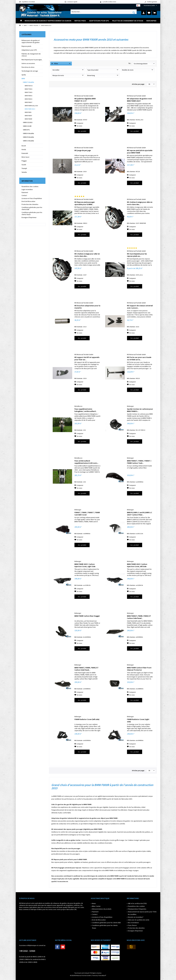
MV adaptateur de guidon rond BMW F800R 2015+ (139, 100)
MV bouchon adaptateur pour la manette (87, 307)
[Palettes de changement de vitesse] (128, 21)
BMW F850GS (28, 99)
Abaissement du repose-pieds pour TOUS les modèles (142, 913)
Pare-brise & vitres (28, 67)
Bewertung (91, 75)
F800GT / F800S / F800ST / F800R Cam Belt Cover (87, 514)
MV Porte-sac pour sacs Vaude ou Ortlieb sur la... (139, 358)
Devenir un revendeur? (136, 917)
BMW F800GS (28, 96)
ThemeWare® (102, 975)
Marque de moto (58, 75)
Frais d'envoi (132, 925)
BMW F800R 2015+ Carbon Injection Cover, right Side (85, 565)
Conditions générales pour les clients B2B (32, 208)
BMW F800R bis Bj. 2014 (31, 106)
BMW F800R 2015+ (30, 109)
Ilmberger (130, 406)
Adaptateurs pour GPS (29, 50)
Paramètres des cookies (30, 186)
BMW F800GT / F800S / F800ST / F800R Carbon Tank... (139, 462)
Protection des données (30, 204)
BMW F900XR (28, 119)
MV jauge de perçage (83, 150)
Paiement (25, 192)
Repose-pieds (26, 46)
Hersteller (56, 70)
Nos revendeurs (133, 923)
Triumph (24, 168)
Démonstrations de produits (102, 909)
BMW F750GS (28, 92)
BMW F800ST (28, 116)
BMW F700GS (28, 89)
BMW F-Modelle (29, 82)
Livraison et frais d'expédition (32, 198)
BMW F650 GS (29, 86)
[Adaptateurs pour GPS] (99, 21)
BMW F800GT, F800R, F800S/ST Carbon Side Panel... (139, 617)
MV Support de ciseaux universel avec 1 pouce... (140, 307)
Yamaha (24, 172)
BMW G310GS (28, 122)
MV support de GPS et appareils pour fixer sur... (87, 358)
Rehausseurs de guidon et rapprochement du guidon (31, 41)
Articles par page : (138, 84)
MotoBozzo (78, 406)
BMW (23, 79)
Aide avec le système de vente (139, 920)
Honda (24, 149)
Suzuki (24, 165)
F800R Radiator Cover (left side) (87, 719)
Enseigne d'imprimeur (29, 217)
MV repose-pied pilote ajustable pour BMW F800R (140, 152)
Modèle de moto (128, 70)
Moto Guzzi (25, 157)
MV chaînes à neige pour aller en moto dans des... (140, 203)
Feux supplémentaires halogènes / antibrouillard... (86, 410)
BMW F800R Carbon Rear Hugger (87, 616)
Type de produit (93, 70)
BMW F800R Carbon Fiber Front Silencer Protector (139, 669)
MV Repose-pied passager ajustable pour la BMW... (85, 203)
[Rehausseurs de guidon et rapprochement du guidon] (48, 21)
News (94, 903)
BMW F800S (28, 112)
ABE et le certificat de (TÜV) (137, 903)
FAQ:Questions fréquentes (137, 909)
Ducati (24, 146)
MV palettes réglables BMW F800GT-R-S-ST (85, 100)
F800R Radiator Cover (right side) (138, 720)
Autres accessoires (28, 63)
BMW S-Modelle (29, 141)
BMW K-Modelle (29, 133)
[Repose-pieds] (80, 21)
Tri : (130, 63)
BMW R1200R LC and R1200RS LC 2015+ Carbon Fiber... (140, 514)
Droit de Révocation (28, 201)
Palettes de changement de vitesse (31, 55)
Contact (24, 195)
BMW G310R (27, 126)
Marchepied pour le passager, (32, 60)
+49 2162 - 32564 (27, 951)
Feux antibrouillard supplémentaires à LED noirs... (87, 462)
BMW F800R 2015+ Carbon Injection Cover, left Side (137, 565)
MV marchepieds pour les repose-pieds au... (137, 255)
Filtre (55, 63)
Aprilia (24, 75)
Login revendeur (27, 189)
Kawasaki (25, 153)
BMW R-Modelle (29, 137)
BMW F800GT (28, 102)
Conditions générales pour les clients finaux (32, 213)
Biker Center (96, 906)
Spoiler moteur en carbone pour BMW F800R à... (140, 410)
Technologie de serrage (30, 71)
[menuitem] (149, 5)
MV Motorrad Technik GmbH (84, 96)
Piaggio (24, 161)
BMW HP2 (26, 130)
